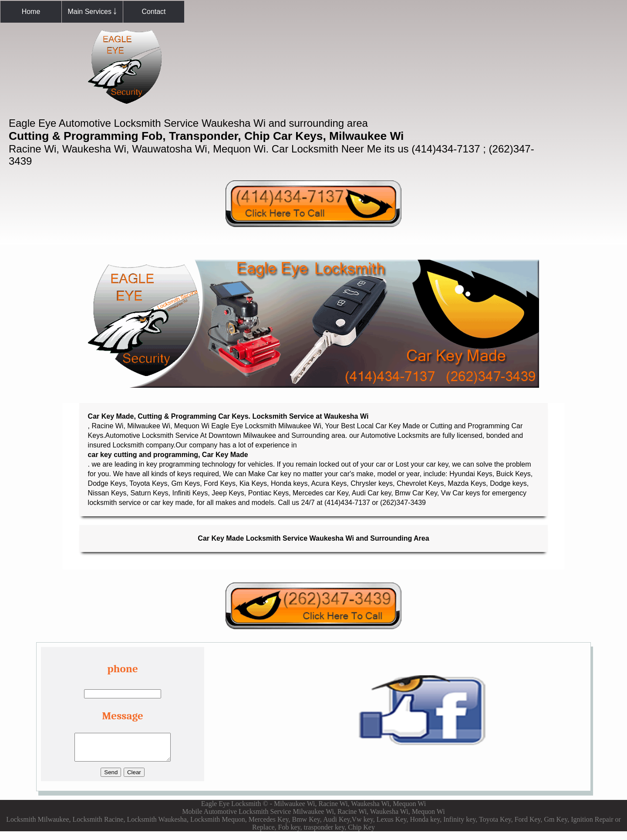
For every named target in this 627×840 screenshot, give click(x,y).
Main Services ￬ (93, 12)
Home (31, 12)
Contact (153, 12)
